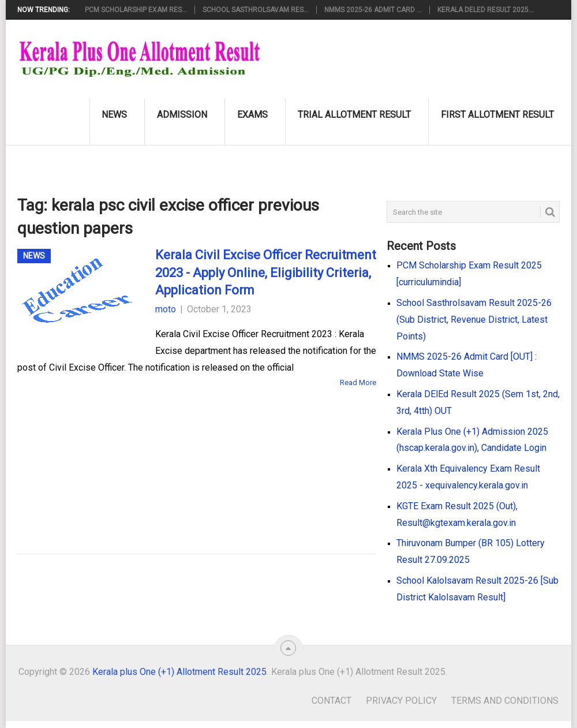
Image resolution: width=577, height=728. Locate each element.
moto (166, 309)
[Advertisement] (179, 454)
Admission (182, 115)
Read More (358, 382)
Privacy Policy (401, 701)
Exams (252, 115)
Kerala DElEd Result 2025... (486, 10)
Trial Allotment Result (354, 115)
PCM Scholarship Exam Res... (136, 10)
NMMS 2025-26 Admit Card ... (373, 10)
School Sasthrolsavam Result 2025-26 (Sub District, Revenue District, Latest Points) (474, 320)
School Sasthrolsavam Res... (256, 10)
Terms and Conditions (505, 701)
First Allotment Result (497, 115)
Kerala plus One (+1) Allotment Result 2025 (179, 672)
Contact (331, 701)
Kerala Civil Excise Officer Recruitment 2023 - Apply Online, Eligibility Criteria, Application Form (266, 273)
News (114, 115)
